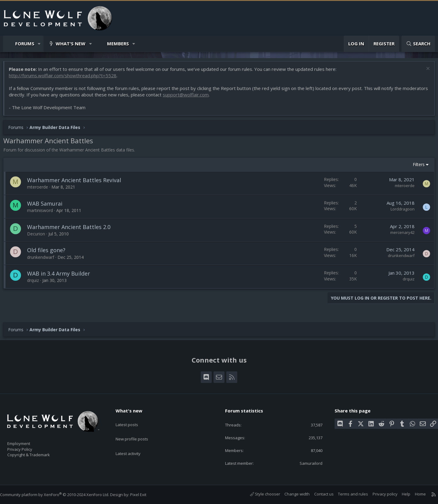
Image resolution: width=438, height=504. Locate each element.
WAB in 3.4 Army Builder (62, 276)
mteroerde (41, 190)
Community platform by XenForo (61, 495)
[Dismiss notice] (424, 72)
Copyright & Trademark (38, 453)
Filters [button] (416, 167)
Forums (25, 43)
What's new (71, 43)
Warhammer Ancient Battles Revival (77, 183)
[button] (39, 44)
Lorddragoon (400, 212)
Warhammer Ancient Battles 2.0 (72, 230)
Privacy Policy (28, 446)
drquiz (36, 283)
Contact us (318, 494)
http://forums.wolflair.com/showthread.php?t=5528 (66, 78)
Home (414, 494)
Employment (27, 440)
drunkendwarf (44, 260)
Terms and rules (347, 494)
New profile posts (138, 430)
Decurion (39, 237)
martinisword (43, 213)
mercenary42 (399, 235)
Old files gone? (49, 253)
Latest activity (134, 442)
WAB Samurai (48, 207)
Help (400, 494)
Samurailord (307, 463)
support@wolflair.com (215, 98)
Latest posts (132, 418)
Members (118, 43)
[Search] (418, 44)
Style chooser (259, 494)
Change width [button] (291, 494)
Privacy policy (379, 494)
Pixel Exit (144, 495)
